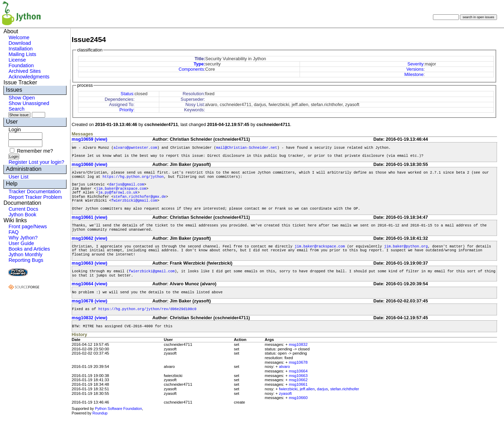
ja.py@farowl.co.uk (118, 193)
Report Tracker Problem (35, 197)
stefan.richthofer (345, 389)
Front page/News (28, 226)
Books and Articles (29, 249)
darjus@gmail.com (127, 184)
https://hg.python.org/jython (133, 177)
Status (127, 94)
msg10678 (298, 362)
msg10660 (298, 398)
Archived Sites (24, 71)
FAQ (13, 232)
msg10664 (298, 371)
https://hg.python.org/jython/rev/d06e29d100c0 (148, 309)
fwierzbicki (288, 389)
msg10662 (298, 380)
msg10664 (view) (90, 284)
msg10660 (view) (90, 164)
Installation (20, 49)
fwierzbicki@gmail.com (134, 201)
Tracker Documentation (34, 191)
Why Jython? (23, 238)
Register (18, 162)
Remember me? (35, 151)
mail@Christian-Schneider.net (247, 148)
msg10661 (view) (90, 217)
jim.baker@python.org (406, 246)
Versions (415, 69)
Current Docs (23, 209)
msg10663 (298, 376)
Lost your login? (47, 162)
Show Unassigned (29, 103)
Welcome (19, 37)
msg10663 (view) (90, 263)
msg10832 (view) (90, 318)
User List (18, 177)
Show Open (22, 98)
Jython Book (22, 215)
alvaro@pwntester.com (135, 148)
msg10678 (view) (90, 301)
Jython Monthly (25, 254)
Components (191, 69)
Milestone (414, 74)
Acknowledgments (29, 77)
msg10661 (298, 384)
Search (16, 109)
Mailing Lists (22, 54)
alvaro (284, 366)
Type (199, 64)
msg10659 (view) (90, 139)
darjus (323, 389)
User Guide (21, 243)
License (17, 60)
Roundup (100, 413)
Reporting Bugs (26, 260)
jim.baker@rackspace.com (121, 189)
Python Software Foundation (118, 408)
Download (20, 43)
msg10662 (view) (90, 238)
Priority (126, 110)
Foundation (21, 65)
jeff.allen (307, 389)
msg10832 (298, 344)
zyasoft (285, 393)
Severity (415, 64)
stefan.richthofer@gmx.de (140, 197)
